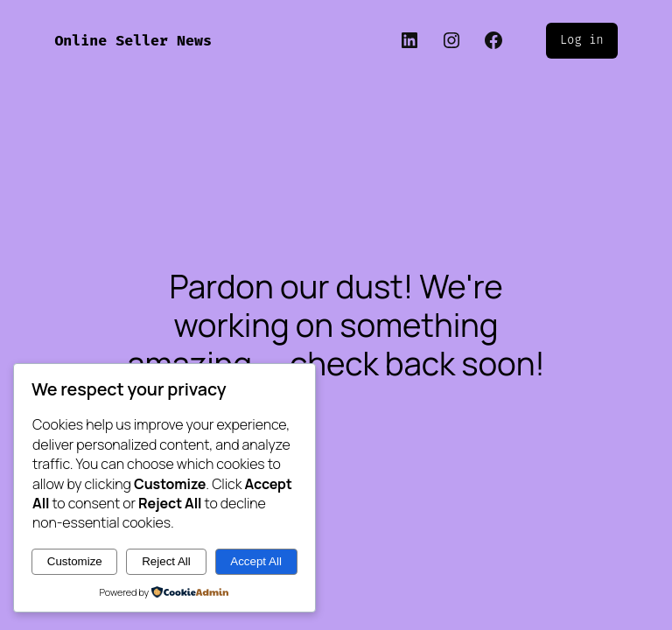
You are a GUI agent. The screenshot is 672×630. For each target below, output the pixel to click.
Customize (75, 561)
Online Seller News (133, 41)
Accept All (256, 561)
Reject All (166, 561)
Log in (582, 40)
